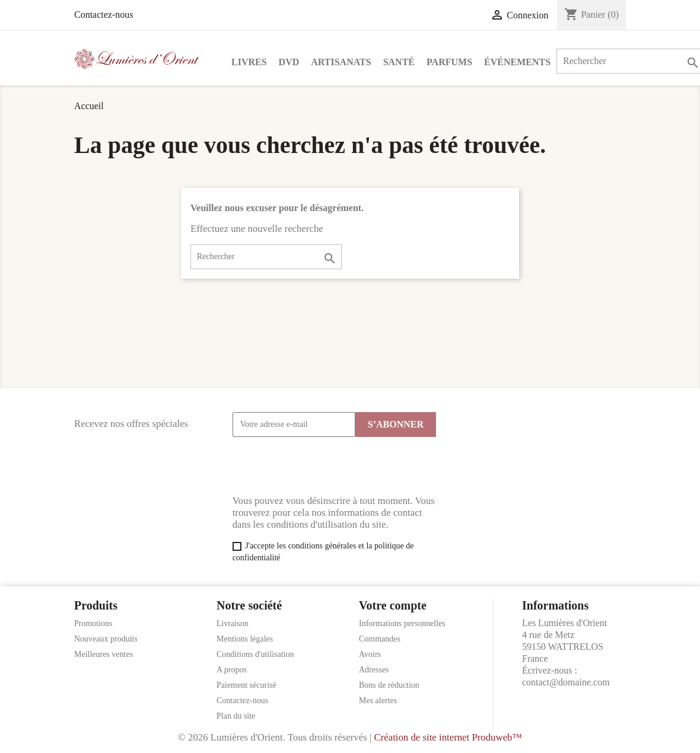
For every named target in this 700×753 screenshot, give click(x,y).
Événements (517, 62)
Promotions (93, 623)
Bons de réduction (389, 685)
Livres (249, 62)
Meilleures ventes (104, 654)
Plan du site (236, 716)
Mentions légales (245, 639)
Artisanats (341, 62)
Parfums (449, 62)
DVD (289, 62)
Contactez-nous (104, 15)
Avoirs (370, 654)
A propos (232, 670)
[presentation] (323, 466)
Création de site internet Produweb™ (448, 737)
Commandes (380, 639)
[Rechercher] (266, 257)
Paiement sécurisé (246, 685)
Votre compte (393, 605)
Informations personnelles (402, 623)
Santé (399, 62)
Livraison (233, 623)
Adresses (374, 670)
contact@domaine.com (566, 682)
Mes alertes (378, 701)
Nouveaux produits (106, 639)
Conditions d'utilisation (255, 654)
